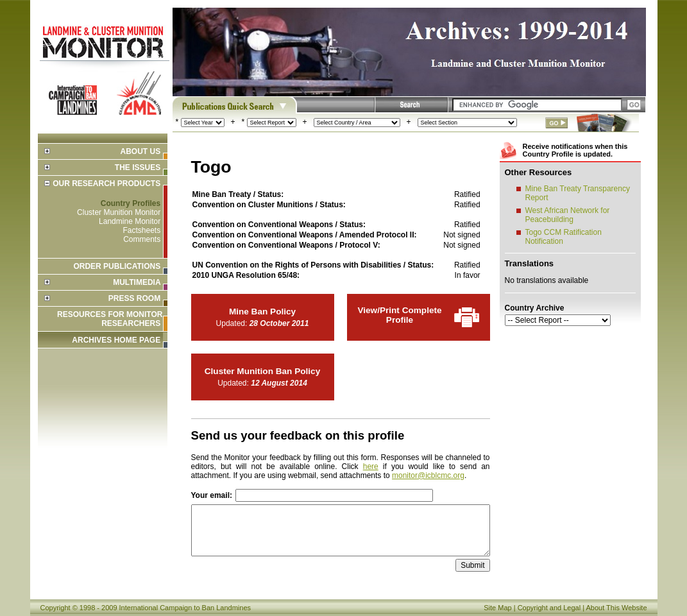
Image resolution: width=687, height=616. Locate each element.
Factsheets (141, 230)
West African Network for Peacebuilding (568, 215)
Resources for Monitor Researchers (110, 319)
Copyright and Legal (549, 608)
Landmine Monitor (130, 221)
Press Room (134, 298)
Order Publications (117, 266)
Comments (142, 239)
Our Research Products (106, 184)
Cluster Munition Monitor (119, 212)
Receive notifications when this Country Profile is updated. (575, 150)
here (371, 466)
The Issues (138, 167)
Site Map (497, 608)
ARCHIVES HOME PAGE (116, 340)
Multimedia (137, 282)
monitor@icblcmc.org (428, 475)
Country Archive (535, 308)
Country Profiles (131, 203)
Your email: (212, 495)
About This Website (617, 608)
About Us (140, 151)
